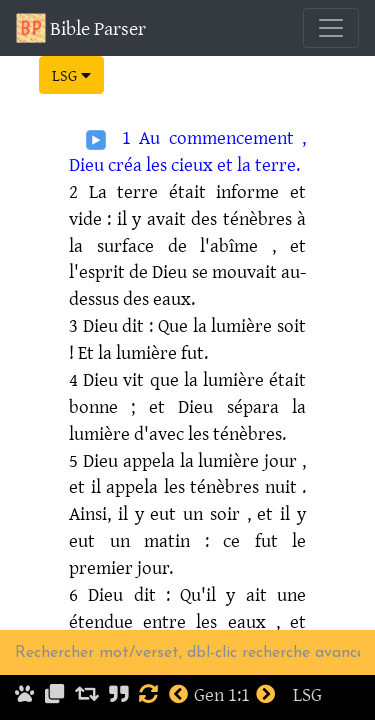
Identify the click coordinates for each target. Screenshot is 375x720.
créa (125, 164)
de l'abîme (213, 245)
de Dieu (158, 271)
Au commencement (216, 137)
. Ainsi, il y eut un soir (187, 499)
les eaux (230, 621)
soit (291, 325)
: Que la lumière (210, 325)
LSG (71, 75)
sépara (253, 406)
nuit (281, 486)
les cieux (179, 164)
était (187, 191)
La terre (124, 191)
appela (149, 460)
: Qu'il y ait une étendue (187, 607)
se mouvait (234, 271)
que (164, 379)
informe (247, 191)
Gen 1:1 (222, 694)
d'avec (159, 433)
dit (133, 325)
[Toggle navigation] (331, 28)
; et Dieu (172, 406)
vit (133, 379)
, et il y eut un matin (187, 526)
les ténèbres (235, 433)
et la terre (256, 164)
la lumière (224, 379)
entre (164, 621)
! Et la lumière (123, 352)
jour (280, 460)
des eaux (157, 298)
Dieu (100, 325)
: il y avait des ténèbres (199, 218)
